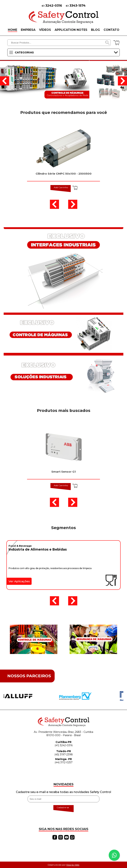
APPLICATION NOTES (71, 30)
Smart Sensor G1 (64, 472)
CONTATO (111, 30)
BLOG (95, 30)
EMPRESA (28, 30)
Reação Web (73, 865)
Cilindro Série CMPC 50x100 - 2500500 (64, 174)
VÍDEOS (45, 30)
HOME (13, 30)
